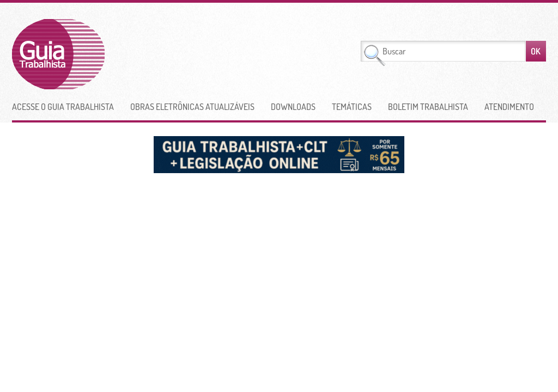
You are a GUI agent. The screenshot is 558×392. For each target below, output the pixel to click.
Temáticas (352, 107)
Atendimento (509, 107)
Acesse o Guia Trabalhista (63, 107)
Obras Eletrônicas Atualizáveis (192, 107)
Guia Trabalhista (99, 54)
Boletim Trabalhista (428, 107)
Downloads (293, 107)
